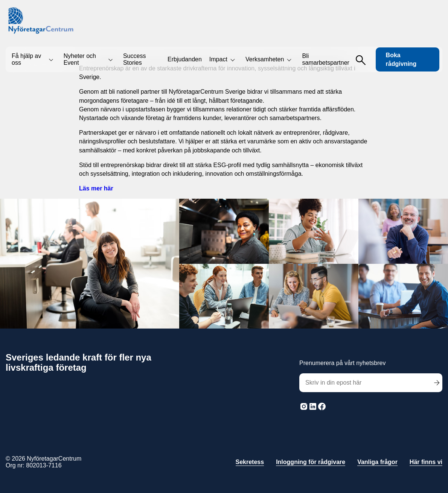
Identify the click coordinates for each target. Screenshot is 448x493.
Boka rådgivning (401, 59)
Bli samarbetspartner (326, 59)
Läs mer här (96, 188)
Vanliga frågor (377, 462)
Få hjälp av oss (26, 59)
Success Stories (134, 59)
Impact (218, 59)
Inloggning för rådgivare (311, 462)
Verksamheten (265, 59)
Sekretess (250, 462)
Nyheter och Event (80, 59)
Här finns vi (426, 462)
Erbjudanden (185, 59)
